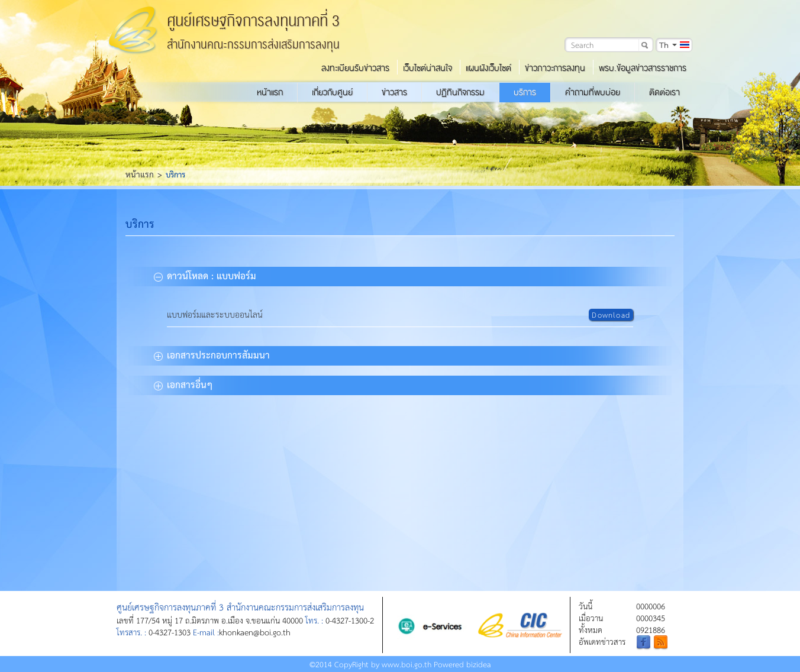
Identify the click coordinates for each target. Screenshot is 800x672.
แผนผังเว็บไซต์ (488, 68)
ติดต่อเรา (664, 92)
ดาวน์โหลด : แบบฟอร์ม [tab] (205, 275)
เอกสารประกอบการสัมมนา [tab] (212, 354)
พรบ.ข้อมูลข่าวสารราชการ (643, 68)
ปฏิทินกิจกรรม (460, 92)
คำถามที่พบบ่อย (593, 92)
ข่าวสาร (394, 92)
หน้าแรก (270, 92)
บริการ (525, 92)
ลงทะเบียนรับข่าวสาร (355, 68)
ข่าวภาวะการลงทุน (555, 68)
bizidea (479, 664)
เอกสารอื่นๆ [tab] (183, 384)
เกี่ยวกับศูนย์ (332, 92)
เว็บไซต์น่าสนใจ (428, 68)
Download (611, 315)
